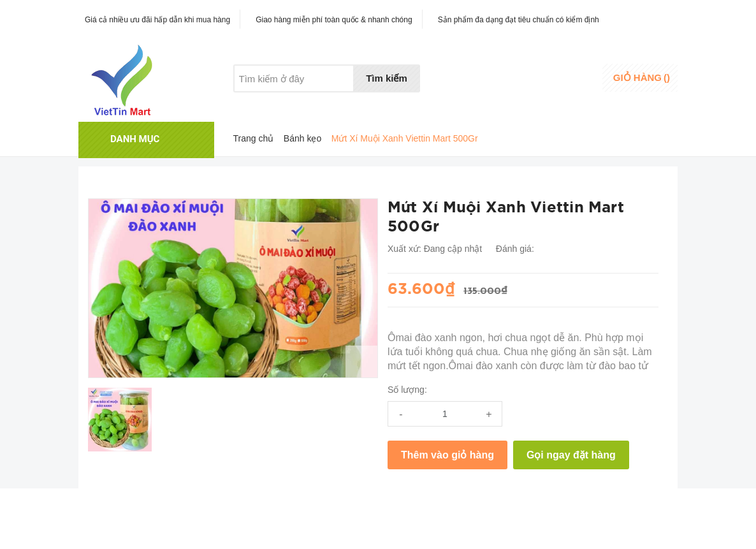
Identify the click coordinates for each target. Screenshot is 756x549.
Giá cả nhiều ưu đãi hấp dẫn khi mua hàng (157, 20)
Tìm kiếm (387, 78)
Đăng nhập (573, 74)
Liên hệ (365, 103)
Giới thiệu (253, 103)
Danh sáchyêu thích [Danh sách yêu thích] (503, 79)
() (642, 77)
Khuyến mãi (311, 103)
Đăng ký (568, 86)
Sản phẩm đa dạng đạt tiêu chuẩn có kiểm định (519, 20)
